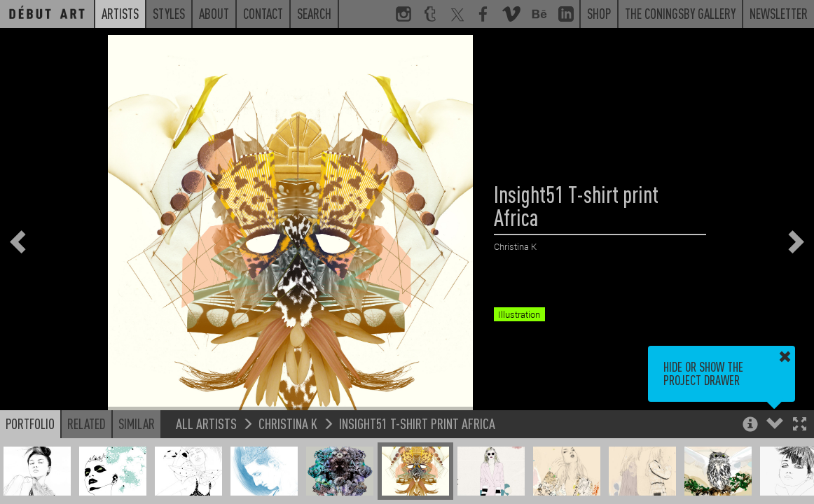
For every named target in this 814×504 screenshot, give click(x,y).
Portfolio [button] (30, 423)
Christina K (288, 423)
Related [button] (87, 423)
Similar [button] (137, 423)
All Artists (206, 423)
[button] (800, 425)
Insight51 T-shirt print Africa (417, 423)
